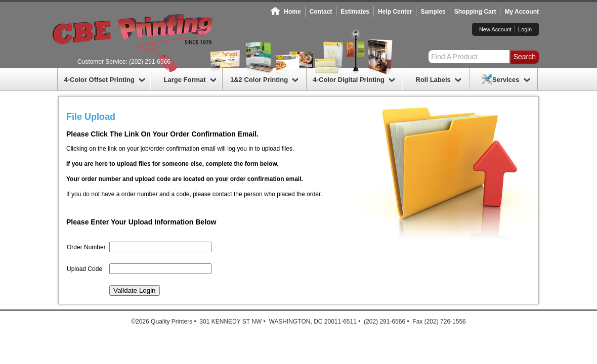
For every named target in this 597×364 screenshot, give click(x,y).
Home (292, 12)
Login (525, 29)
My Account (522, 12)
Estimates (355, 12)
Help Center (395, 12)
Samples (433, 12)
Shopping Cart (475, 12)
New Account (495, 29)
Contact (321, 12)
